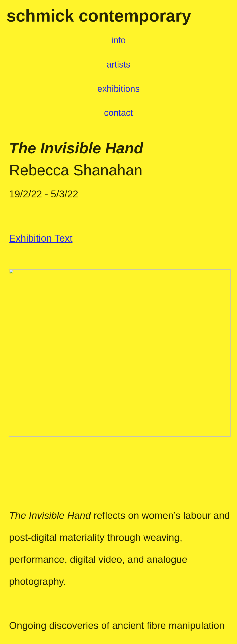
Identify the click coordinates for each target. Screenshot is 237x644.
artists (114, 65)
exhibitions (118, 89)
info (119, 40)
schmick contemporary (99, 16)
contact (118, 113)
